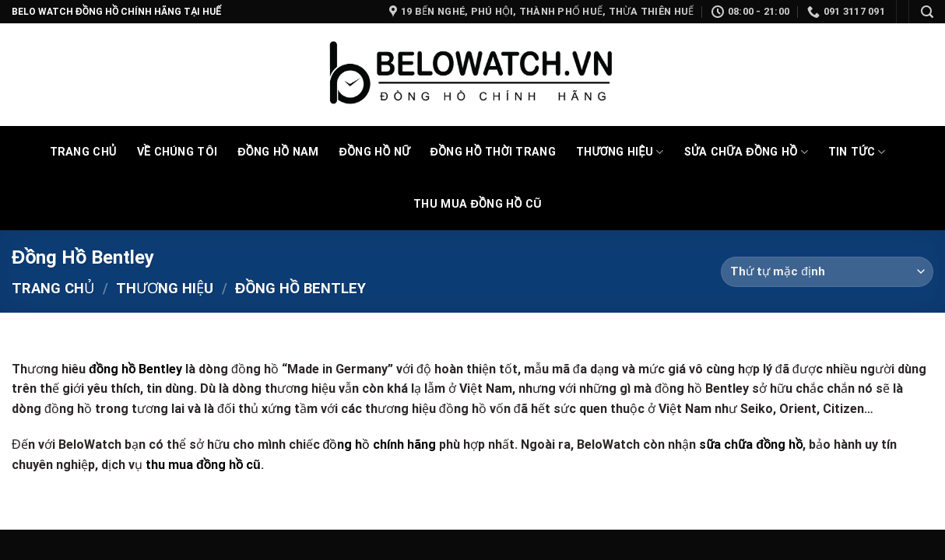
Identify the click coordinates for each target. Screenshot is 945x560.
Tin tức (857, 152)
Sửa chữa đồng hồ (746, 152)
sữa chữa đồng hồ (751, 444)
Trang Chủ (83, 152)
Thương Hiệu (620, 152)
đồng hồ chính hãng (380, 444)
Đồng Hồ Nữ (375, 152)
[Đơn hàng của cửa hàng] (827, 272)
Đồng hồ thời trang (493, 152)
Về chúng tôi (177, 152)
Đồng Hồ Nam (278, 152)
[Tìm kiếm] (927, 12)
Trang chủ (53, 288)
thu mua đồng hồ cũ (203, 465)
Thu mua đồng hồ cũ (478, 204)
